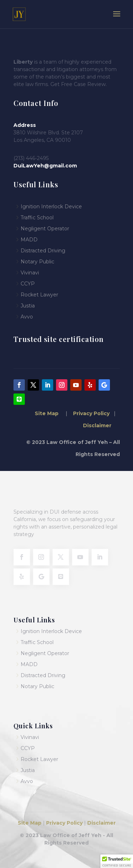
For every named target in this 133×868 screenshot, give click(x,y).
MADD (29, 240)
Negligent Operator (45, 229)
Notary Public (37, 262)
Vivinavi (30, 273)
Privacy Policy (91, 413)
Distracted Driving (43, 251)
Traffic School (37, 642)
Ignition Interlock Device (51, 207)
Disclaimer (97, 425)
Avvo (27, 317)
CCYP (28, 284)
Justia (28, 306)
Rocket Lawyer (39, 295)
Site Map (47, 413)
